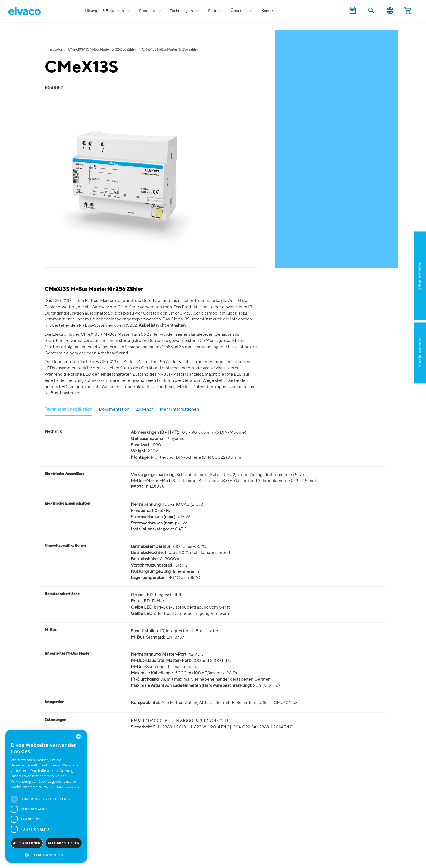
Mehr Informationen (179, 410)
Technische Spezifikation (68, 410)
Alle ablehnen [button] (27, 843)
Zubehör (145, 410)
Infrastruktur (53, 50)
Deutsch (390, 11)
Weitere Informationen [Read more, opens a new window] (61, 787)
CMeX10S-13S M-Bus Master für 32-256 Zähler (102, 50)
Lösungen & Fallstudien (104, 11)
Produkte (147, 11)
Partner (214, 11)
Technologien (181, 11)
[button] (46, 855)
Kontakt (268, 11)
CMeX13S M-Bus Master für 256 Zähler (170, 50)
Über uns (238, 11)
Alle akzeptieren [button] (64, 843)
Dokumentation (114, 410)
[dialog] (46, 796)
